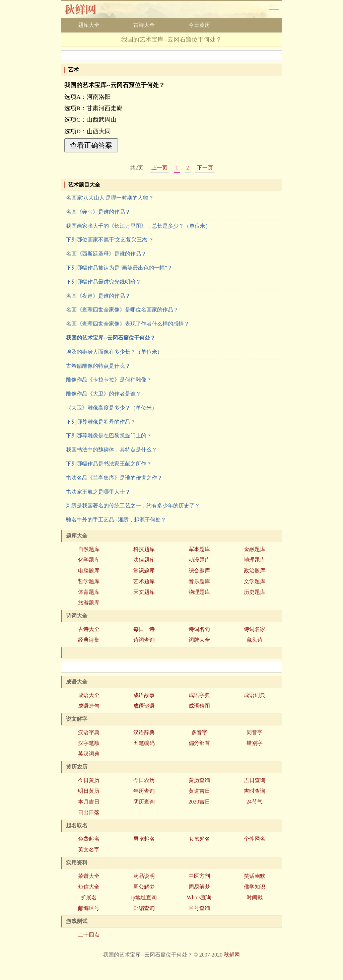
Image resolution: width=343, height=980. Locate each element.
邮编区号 (89, 908)
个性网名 (255, 839)
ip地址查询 (144, 897)
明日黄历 (89, 791)
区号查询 (199, 908)
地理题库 (255, 560)
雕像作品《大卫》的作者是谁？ (104, 394)
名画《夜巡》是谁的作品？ (98, 296)
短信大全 (89, 887)
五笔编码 (144, 743)
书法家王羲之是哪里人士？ (98, 492)
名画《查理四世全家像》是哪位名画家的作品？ (122, 310)
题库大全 (89, 25)
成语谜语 (144, 706)
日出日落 (89, 812)
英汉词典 (89, 754)
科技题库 (144, 549)
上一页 (159, 168)
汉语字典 (89, 732)
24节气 (255, 802)
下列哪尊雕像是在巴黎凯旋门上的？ (109, 436)
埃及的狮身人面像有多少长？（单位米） (114, 352)
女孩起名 (199, 839)
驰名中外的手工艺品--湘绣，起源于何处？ (116, 520)
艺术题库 (144, 581)
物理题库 (199, 592)
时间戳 (255, 897)
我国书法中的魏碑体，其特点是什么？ (112, 450)
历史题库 (255, 592)
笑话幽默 (255, 876)
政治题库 (255, 571)
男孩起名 (144, 839)
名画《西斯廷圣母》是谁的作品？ (106, 254)
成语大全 (89, 695)
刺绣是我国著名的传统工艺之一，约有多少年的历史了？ (133, 506)
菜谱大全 (89, 876)
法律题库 (144, 560)
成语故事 (144, 695)
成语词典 (255, 695)
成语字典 (199, 695)
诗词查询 (144, 640)
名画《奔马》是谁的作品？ (98, 212)
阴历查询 (144, 802)
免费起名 (89, 839)
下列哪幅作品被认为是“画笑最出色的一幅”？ (119, 268)
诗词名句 (199, 629)
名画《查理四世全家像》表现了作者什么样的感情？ (128, 324)
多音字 (199, 732)
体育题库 (89, 592)
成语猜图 (199, 706)
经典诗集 (89, 640)
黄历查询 (199, 780)
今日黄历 (199, 25)
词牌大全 (199, 640)
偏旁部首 (199, 743)
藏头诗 (255, 640)
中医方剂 (199, 876)
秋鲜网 (86, 9)
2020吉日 (199, 802)
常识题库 (144, 571)
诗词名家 (255, 629)
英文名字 (89, 850)
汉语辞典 (144, 732)
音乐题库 (199, 581)
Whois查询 (199, 897)
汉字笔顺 (89, 743)
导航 (274, 9)
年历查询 (144, 791)
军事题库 (199, 549)
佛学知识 (255, 887)
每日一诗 (144, 629)
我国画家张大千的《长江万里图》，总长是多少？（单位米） (138, 226)
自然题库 (89, 549)
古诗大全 (144, 25)
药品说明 (144, 876)
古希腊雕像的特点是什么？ (98, 366)
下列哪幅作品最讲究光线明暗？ (104, 282)
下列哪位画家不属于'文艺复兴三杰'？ (110, 240)
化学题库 (89, 560)
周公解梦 (144, 887)
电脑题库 (89, 571)
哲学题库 (89, 581)
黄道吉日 (199, 791)
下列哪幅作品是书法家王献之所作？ (109, 464)
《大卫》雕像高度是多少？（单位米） (112, 408)
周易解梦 (199, 887)
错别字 (255, 743)
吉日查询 (255, 780)
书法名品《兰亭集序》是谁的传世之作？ (114, 478)
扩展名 (89, 897)
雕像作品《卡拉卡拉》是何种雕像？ (109, 380)
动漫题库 (199, 560)
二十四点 (89, 935)
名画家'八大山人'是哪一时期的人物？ (110, 198)
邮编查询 (144, 908)
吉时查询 (255, 791)
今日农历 (144, 780)
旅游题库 (89, 603)
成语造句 (89, 706)
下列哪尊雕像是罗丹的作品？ (101, 422)
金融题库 (255, 549)
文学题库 (255, 581)
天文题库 (144, 592)
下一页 (205, 168)
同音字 (255, 732)
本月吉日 (89, 802)
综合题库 (199, 571)
